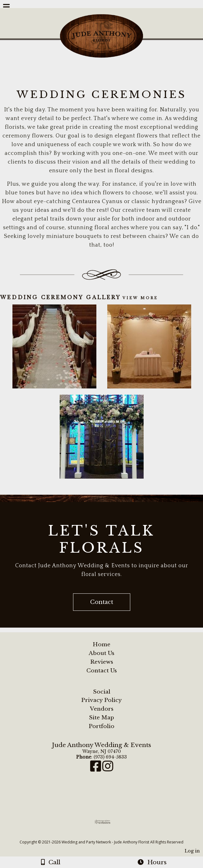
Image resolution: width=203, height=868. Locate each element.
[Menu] (6, 8)
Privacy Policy (101, 700)
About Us (101, 653)
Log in (192, 851)
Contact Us (102, 671)
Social (102, 692)
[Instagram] (108, 769)
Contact (102, 602)
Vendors (102, 709)
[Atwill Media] (107, 835)
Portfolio (101, 726)
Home (101, 644)
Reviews (102, 662)
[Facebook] (96, 769)
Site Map (101, 717)
